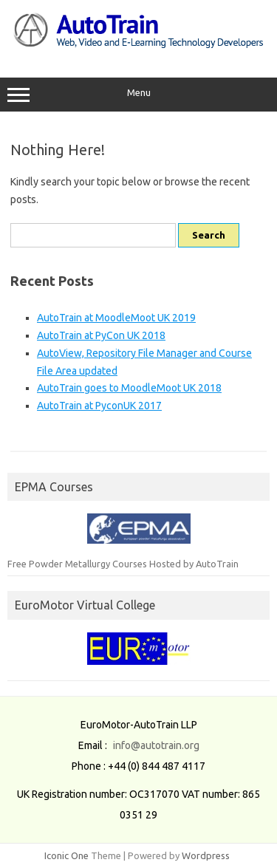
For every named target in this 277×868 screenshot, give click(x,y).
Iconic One (66, 855)
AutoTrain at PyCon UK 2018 (101, 335)
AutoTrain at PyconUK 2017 (99, 406)
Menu (138, 95)
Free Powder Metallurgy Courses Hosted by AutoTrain (123, 564)
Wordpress (206, 855)
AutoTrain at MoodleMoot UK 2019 (116, 318)
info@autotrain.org (156, 745)
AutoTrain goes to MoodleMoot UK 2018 (129, 388)
